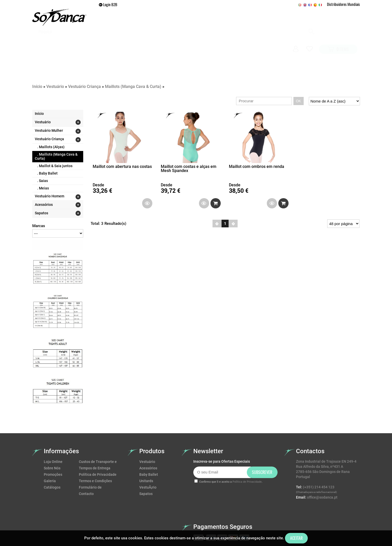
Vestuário (55, 59)
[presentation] (232, 471)
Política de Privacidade (98, 447)
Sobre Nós (52, 440)
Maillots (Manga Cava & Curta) (133, 59)
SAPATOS (177, 40)
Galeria (261, 40)
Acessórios (148, 440)
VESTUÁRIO (152, 40)
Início (37, 59)
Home (129, 40)
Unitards (146, 453)
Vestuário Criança (84, 59)
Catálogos (52, 459)
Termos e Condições (95, 453)
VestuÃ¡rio (148, 459)
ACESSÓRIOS (204, 40)
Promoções (235, 40)
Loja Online (53, 434)
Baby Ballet (149, 447)
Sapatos (146, 466)
